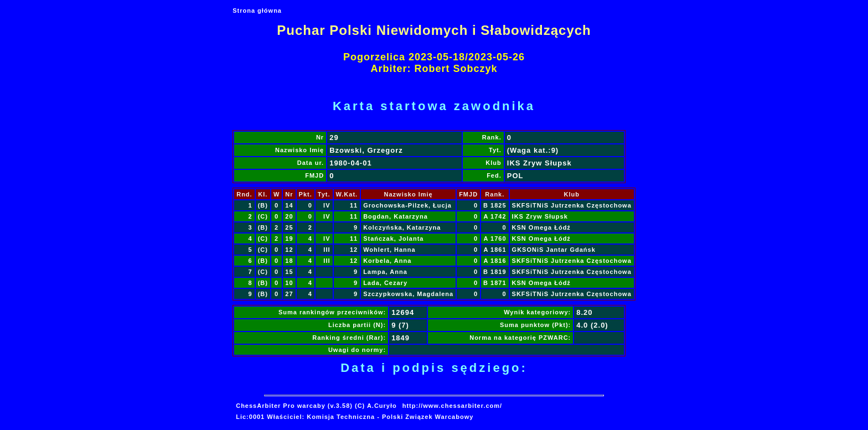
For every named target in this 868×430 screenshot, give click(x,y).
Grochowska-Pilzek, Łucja (407, 205)
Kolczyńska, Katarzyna (402, 227)
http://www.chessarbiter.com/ (452, 406)
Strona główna (257, 11)
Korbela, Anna (387, 261)
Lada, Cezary (385, 283)
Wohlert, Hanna (389, 250)
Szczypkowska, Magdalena (408, 294)
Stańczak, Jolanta (393, 239)
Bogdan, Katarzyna (396, 216)
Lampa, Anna (385, 272)
